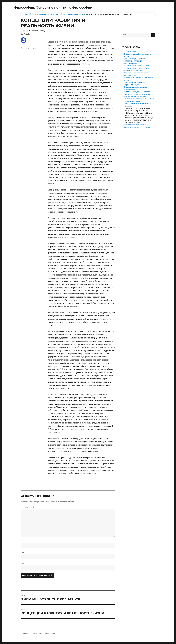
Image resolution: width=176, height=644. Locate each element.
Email (24, 552)
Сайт (23, 563)
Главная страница (130, 52)
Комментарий (28, 507)
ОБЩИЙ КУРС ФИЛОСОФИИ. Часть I (137, 66)
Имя (23, 541)
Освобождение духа (28, 48)
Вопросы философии (131, 85)
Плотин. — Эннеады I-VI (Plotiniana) (137, 92)
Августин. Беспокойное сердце (135, 82)
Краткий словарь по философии (135, 59)
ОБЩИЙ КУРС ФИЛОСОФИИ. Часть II (137, 68)
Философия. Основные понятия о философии (53, 7)
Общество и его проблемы (133, 71)
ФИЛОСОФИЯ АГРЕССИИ (133, 61)
